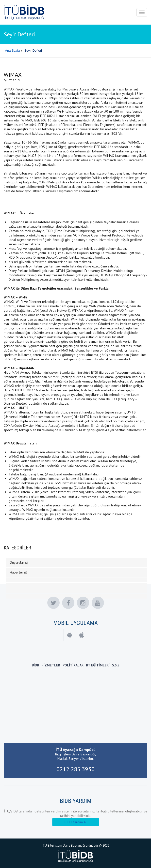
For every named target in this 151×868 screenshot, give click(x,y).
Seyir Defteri (33, 51)
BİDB (35, 665)
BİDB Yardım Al (76, 822)
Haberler (18, 572)
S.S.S (116, 665)
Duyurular (19, 562)
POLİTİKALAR (73, 665)
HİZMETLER (51, 665)
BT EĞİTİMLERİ (98, 665)
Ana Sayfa (12, 51)
